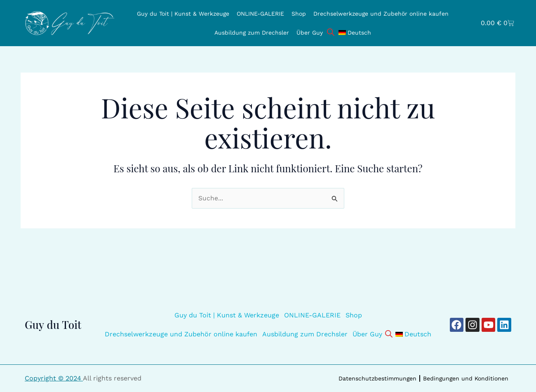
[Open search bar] (331, 32)
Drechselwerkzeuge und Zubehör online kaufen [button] (381, 14)
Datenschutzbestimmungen (377, 378)
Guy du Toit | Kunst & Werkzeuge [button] (183, 14)
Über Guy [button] (310, 33)
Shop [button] (299, 14)
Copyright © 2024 (54, 378)
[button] (355, 33)
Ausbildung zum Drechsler (252, 33)
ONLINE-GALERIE (260, 14)
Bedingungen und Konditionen (466, 378)
